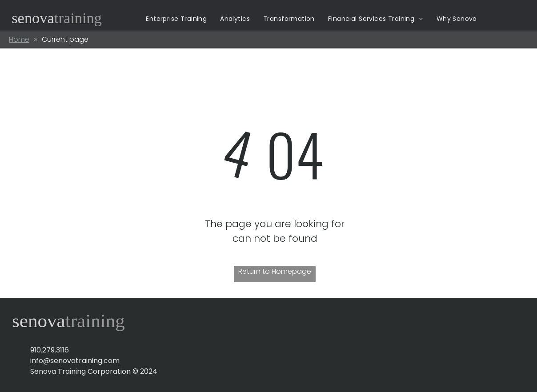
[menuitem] (176, 19)
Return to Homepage (275, 271)
